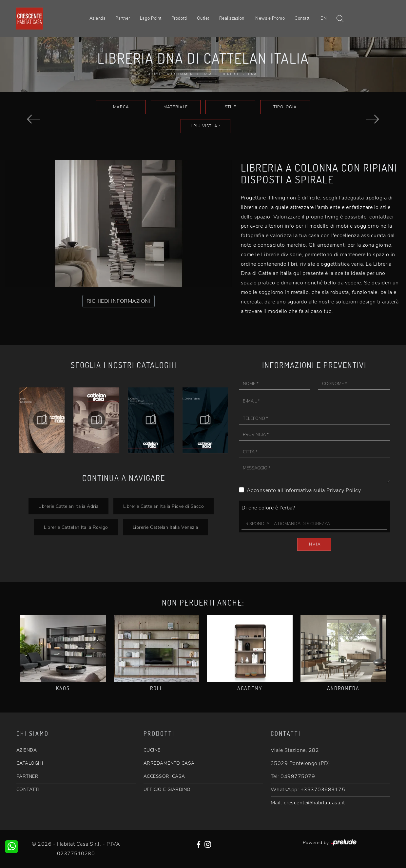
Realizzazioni (232, 18)
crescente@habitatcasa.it (314, 803)
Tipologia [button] (285, 107)
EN (324, 18)
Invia (314, 544)
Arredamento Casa (189, 74)
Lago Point (151, 18)
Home (155, 74)
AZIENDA (27, 750)
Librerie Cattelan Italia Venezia (165, 527)
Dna (252, 74)
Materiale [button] (176, 107)
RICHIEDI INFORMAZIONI (119, 301)
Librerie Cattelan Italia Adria (68, 506)
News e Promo (270, 18)
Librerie (230, 74)
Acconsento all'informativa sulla (304, 490)
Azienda (98, 18)
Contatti (303, 18)
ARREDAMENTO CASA (169, 763)
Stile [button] (231, 107)
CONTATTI (28, 789)
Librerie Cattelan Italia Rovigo (76, 527)
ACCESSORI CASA (164, 776)
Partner (123, 18)
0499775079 (298, 776)
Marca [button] (121, 107)
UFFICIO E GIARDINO (167, 789)
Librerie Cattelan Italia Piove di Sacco (164, 506)
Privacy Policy (344, 490)
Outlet (203, 18)
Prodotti (179, 18)
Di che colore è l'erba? (268, 508)
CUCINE (152, 750)
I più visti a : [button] (205, 126)
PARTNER (28, 776)
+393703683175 (323, 790)
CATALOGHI (30, 763)
